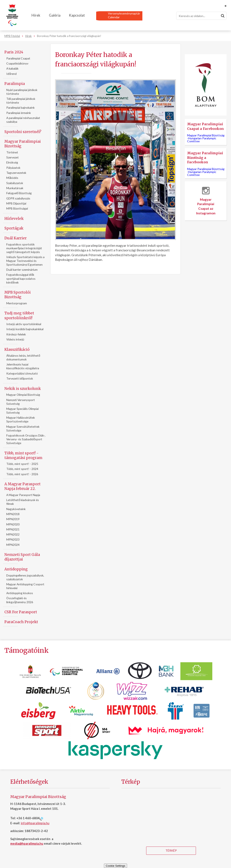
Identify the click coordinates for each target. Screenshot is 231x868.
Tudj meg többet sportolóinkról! (19, 315)
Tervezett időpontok (20, 378)
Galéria (55, 15)
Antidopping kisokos (20, 593)
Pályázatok (13, 168)
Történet (12, 152)
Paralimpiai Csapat (18, 58)
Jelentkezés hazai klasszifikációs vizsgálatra (23, 366)
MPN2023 (13, 539)
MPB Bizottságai (17, 208)
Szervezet (12, 157)
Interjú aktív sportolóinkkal (24, 324)
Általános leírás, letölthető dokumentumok (23, 357)
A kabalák (12, 68)
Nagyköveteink (16, 509)
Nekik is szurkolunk (23, 389)
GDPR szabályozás (18, 198)
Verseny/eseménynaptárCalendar (124, 15)
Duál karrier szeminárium (22, 270)
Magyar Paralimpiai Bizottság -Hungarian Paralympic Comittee (206, 138)
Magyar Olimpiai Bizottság (23, 395)
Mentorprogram (17, 303)
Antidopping (16, 569)
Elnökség (12, 162)
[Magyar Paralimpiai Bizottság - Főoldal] (12, 15)
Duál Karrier (16, 238)
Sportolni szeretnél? (23, 132)
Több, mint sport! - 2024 (22, 469)
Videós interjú (15, 339)
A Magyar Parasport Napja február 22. (22, 486)
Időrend (11, 74)
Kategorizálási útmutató (22, 373)
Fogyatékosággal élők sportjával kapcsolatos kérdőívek (21, 278)
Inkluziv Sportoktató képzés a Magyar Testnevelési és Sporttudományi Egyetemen (25, 261)
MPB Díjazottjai (16, 203)
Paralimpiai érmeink (19, 113)
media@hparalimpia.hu (27, 843)
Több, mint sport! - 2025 (22, 464)
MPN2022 (13, 534)
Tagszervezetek (16, 173)
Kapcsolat (77, 15)
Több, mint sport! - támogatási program (23, 455)
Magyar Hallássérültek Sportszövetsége (21, 419)
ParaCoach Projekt (21, 622)
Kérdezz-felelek (16, 334)
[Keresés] (201, 16)
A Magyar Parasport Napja (23, 495)
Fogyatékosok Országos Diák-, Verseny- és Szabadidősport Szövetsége (26, 439)
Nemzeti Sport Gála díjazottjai (22, 557)
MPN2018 (13, 514)
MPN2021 (13, 529)
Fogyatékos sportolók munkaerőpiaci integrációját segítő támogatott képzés (24, 248)
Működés (12, 178)
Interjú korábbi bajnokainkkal (25, 329)
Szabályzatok (15, 183)
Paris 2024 (14, 52)
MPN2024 (13, 545)
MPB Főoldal (12, 36)
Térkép (171, 850)
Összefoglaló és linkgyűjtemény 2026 (20, 600)
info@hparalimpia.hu (35, 823)
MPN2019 (13, 519)
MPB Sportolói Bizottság (18, 295)
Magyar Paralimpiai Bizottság (23, 144)
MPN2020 (13, 524)
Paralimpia (15, 84)
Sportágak (14, 228)
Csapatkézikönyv (17, 63)
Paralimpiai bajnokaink (20, 108)
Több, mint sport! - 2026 (22, 474)
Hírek (36, 15)
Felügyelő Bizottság (19, 193)
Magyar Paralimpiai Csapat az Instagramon (206, 201)
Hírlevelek (14, 219)
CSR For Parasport (21, 612)
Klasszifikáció (17, 350)
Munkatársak (15, 188)
